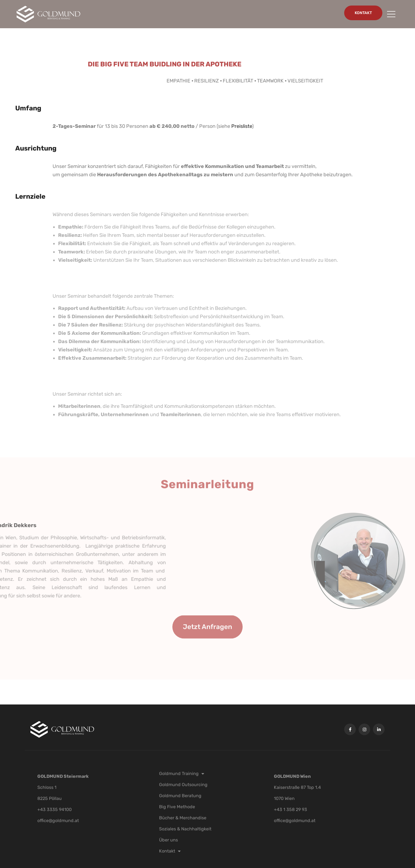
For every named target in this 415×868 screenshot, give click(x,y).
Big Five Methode (177, 807)
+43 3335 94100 (55, 809)
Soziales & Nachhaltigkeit (185, 829)
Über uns (168, 840)
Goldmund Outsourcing (183, 785)
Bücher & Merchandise (183, 818)
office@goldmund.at (58, 821)
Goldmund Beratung (180, 796)
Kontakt (170, 851)
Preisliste (242, 126)
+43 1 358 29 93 (290, 809)
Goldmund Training (182, 774)
